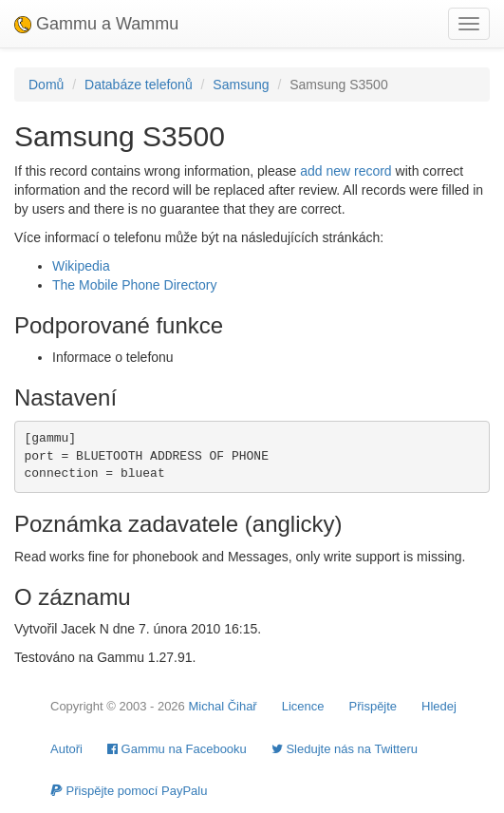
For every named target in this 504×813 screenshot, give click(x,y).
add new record (346, 171)
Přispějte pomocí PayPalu (129, 791)
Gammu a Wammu (96, 24)
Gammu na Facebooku (177, 749)
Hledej (439, 706)
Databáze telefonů (139, 85)
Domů (46, 85)
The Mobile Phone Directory (135, 285)
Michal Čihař (222, 706)
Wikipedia (81, 266)
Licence (303, 706)
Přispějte (373, 706)
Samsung (241, 85)
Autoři (66, 749)
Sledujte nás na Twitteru (345, 749)
